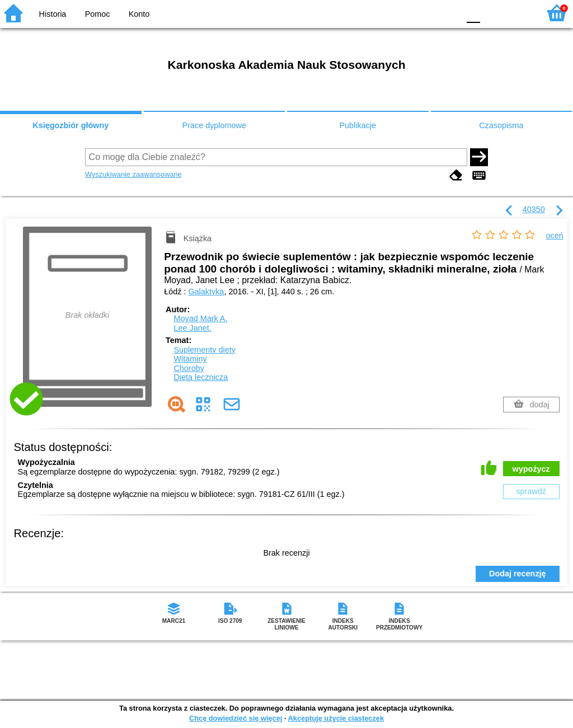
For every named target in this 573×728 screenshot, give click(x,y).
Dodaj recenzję (518, 574)
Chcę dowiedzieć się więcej (236, 718)
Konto (139, 14)
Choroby (189, 368)
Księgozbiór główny (71, 125)
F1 (493, 13)
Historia (53, 14)
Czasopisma (501, 125)
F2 (518, 13)
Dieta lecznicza (201, 377)
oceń (555, 236)
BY (447, 13)
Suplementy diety (204, 350)
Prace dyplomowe (214, 125)
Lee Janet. (192, 328)
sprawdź (531, 491)
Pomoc (98, 14)
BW (402, 13)
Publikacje (358, 125)
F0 (473, 13)
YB (424, 13)
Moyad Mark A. (200, 318)
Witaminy (190, 359)
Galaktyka (206, 292)
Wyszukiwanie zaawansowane (133, 174)
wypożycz (531, 469)
